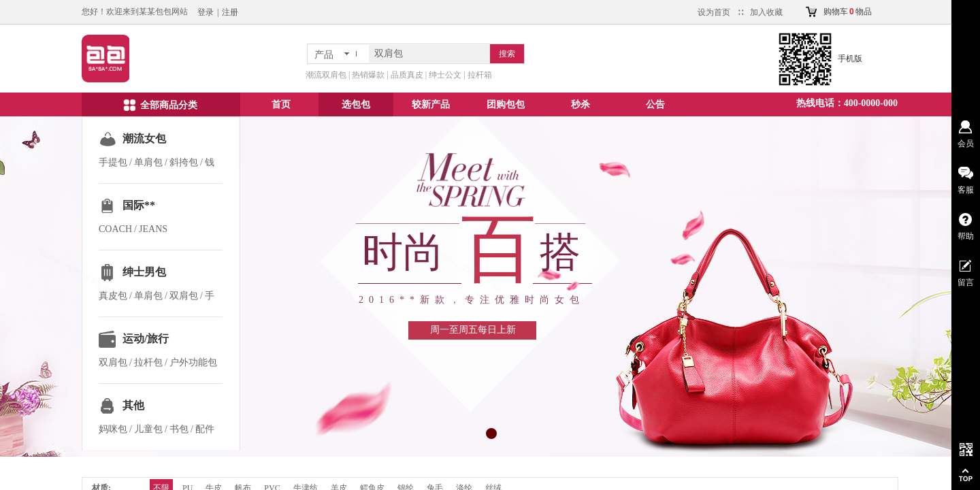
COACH (115, 229)
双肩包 (184, 296)
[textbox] (429, 54)
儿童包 (148, 429)
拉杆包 (148, 362)
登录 (206, 12)
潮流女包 (144, 138)
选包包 (356, 104)
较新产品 (431, 104)
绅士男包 (144, 272)
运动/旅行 (146, 339)
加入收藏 (766, 12)
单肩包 (148, 162)
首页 (281, 104)
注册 (230, 12)
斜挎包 (184, 162)
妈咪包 (113, 429)
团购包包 (506, 104)
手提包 (113, 162)
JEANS (153, 229)
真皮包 (113, 296)
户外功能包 (193, 362)
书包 (179, 429)
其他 (133, 405)
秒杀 (581, 104)
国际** (139, 205)
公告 (655, 104)
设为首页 (714, 12)
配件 (205, 429)
